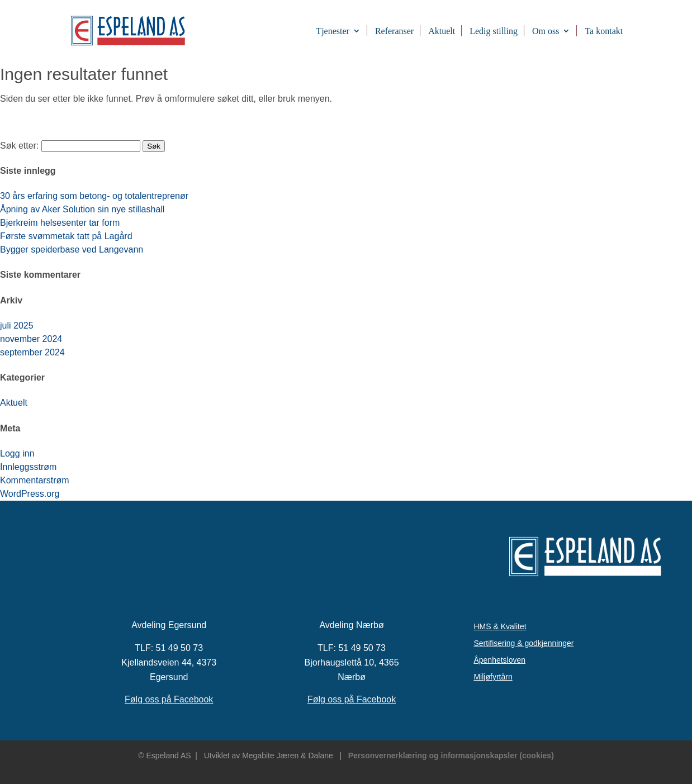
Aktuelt (442, 31)
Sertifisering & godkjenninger (523, 643)
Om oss (546, 31)
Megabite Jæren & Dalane (288, 756)
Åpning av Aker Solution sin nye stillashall (82, 209)
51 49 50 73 (180, 648)
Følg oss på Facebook (169, 699)
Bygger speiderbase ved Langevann (72, 250)
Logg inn (17, 453)
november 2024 (31, 339)
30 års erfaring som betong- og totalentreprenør (94, 196)
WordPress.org (30, 494)
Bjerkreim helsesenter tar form (60, 223)
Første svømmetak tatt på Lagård (66, 236)
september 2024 (32, 352)
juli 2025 (17, 326)
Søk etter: (19, 146)
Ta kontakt (604, 31)
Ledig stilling (494, 31)
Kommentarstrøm (35, 480)
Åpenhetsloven (499, 660)
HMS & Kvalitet (500, 627)
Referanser (394, 31)
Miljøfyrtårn (493, 677)
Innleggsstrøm (28, 467)
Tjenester (333, 31)
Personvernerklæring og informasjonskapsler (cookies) (451, 756)
